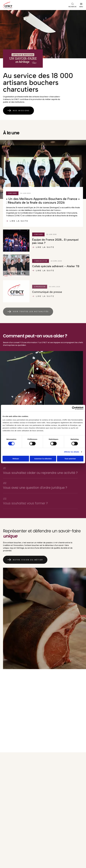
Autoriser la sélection (43, 459)
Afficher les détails (71, 452)
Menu (81, 6)
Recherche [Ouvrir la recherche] (72, 5)
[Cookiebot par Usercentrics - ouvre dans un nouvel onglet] (74, 408)
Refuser (16, 459)
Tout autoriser (70, 459)
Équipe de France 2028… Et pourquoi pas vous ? (55, 246)
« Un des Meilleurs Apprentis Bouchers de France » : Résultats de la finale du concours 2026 (43, 205)
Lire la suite (17, 226)
